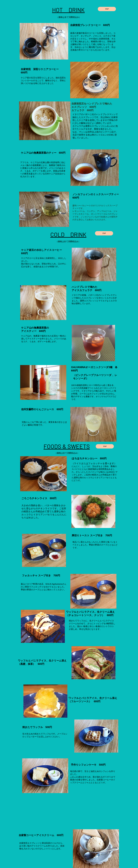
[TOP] (107, 9)
